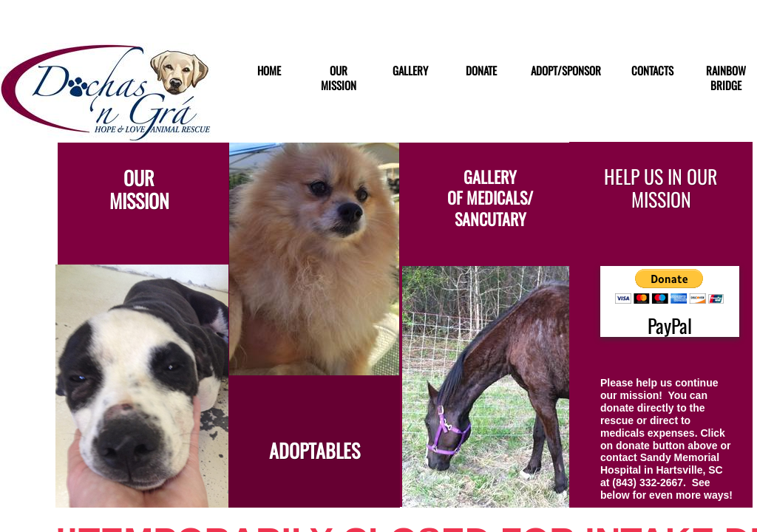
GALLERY (410, 71)
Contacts (652, 71)
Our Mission (339, 78)
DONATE (481, 71)
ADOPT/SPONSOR (566, 71)
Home (269, 71)
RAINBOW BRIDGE (726, 78)
